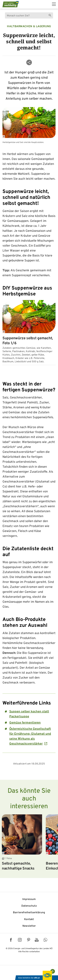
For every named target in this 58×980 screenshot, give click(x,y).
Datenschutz (29, 906)
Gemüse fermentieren (25, 723)
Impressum (29, 899)
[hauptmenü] (54, 4)
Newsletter (29, 926)
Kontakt (29, 919)
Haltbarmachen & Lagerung (29, 26)
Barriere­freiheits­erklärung (29, 913)
